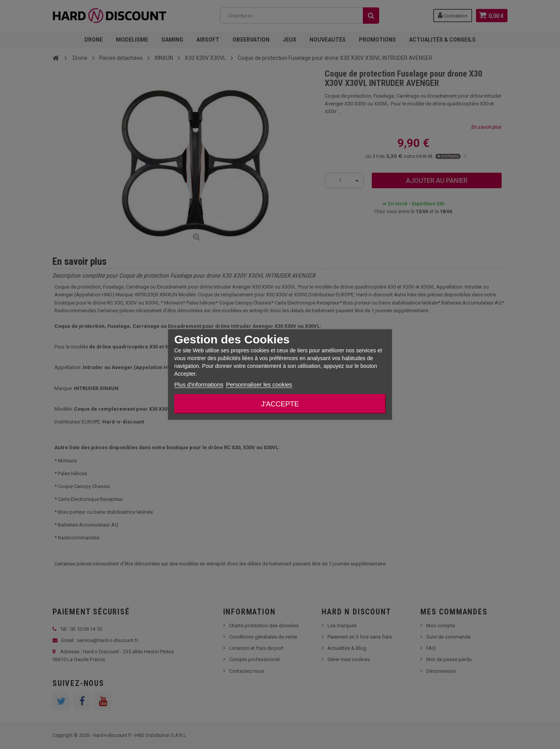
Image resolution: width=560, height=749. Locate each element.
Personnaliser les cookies (259, 384)
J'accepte (280, 404)
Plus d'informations (199, 384)
